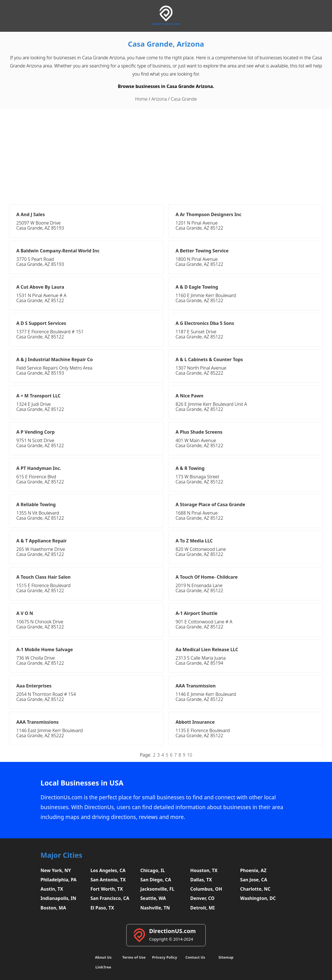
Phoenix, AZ (253, 870)
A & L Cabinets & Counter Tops (209, 359)
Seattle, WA (153, 898)
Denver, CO (202, 898)
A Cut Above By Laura (40, 287)
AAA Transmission (196, 686)
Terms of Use (134, 957)
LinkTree (103, 967)
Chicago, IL (153, 870)
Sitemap (226, 957)
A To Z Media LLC (194, 541)
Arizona (159, 99)
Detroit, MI (202, 908)
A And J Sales (31, 214)
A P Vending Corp (35, 432)
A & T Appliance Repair (41, 541)
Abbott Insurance (195, 722)
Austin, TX (52, 889)
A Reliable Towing (36, 504)
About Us (103, 957)
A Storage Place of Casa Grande (210, 504)
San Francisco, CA (110, 898)
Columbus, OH (206, 889)
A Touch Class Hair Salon (43, 577)
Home (141, 99)
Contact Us (195, 957)
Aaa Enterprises (34, 686)
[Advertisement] (166, 157)
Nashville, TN (155, 908)
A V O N (25, 613)
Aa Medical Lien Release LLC (207, 649)
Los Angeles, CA (108, 870)
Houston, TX (204, 870)
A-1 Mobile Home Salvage (45, 649)
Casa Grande (184, 99)
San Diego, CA (156, 880)
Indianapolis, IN (58, 898)
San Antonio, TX (108, 880)
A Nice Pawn (189, 396)
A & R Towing (190, 468)
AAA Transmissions (37, 722)
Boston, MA (53, 908)
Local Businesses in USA (82, 783)
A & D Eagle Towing (197, 287)
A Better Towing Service (202, 251)
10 (190, 755)
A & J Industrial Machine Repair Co (55, 359)
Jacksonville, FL (157, 889)
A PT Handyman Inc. (39, 468)
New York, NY (56, 870)
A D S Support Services (41, 323)
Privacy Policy (164, 957)
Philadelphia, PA (59, 880)
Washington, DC (258, 898)
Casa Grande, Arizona (166, 44)
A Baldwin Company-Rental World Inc (58, 251)
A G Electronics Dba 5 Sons (205, 323)
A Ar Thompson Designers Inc (208, 214)
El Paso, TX (102, 908)
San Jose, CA (254, 880)
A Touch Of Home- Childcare (207, 577)
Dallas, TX (201, 880)
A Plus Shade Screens (199, 432)
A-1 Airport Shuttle (197, 613)
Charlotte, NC (255, 889)
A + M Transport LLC (38, 396)
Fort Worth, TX (106, 889)
